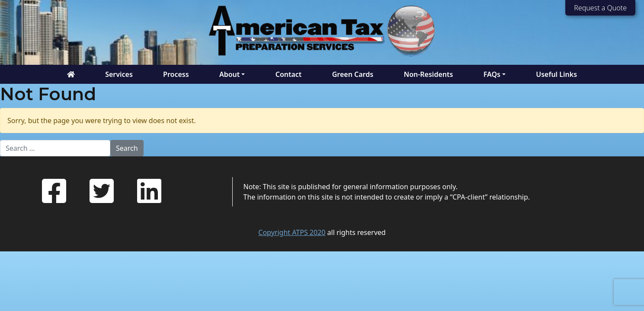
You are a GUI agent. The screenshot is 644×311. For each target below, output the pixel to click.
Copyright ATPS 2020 (292, 232)
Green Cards (353, 74)
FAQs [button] (492, 74)
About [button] (229, 74)
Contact (289, 74)
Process (176, 74)
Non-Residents (428, 74)
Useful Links (556, 74)
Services (119, 74)
